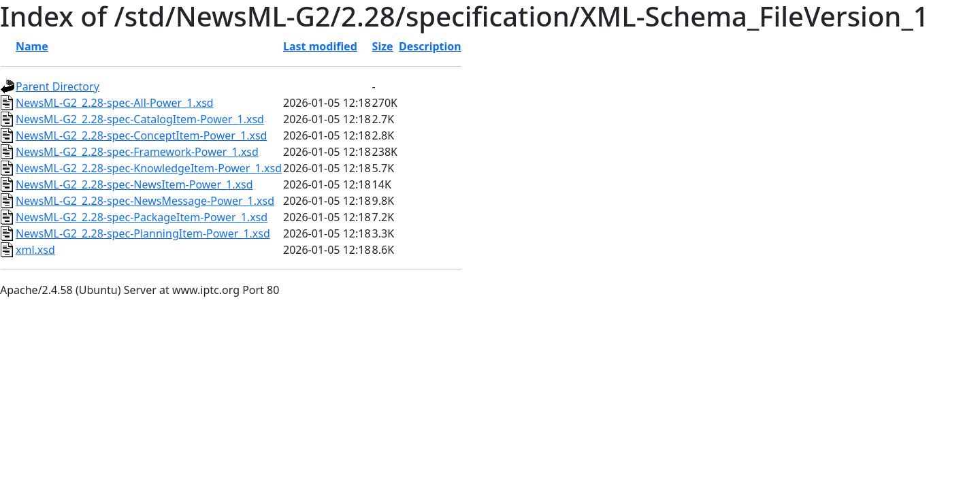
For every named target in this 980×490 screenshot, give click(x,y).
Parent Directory (58, 86)
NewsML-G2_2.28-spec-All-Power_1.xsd (115, 103)
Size (383, 46)
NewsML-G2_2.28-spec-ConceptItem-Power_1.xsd (141, 135)
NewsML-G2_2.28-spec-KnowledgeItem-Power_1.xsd (149, 168)
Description (430, 46)
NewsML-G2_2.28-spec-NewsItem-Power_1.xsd (134, 184)
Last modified (320, 46)
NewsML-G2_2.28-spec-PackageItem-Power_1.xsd (142, 217)
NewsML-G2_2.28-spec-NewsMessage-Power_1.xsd (145, 201)
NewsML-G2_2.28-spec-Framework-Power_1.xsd (137, 152)
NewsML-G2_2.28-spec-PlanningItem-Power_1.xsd (143, 233)
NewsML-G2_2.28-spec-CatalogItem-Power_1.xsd (140, 119)
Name (32, 46)
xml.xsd (35, 250)
